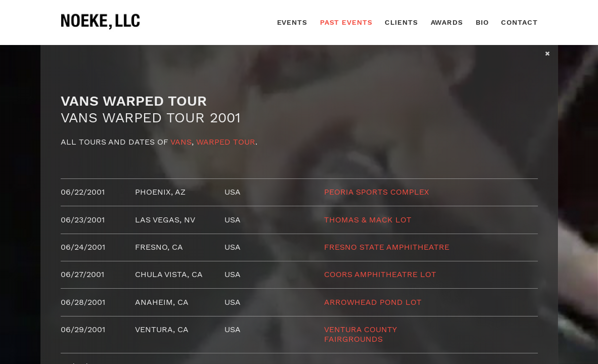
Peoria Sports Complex (377, 192)
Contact (519, 22)
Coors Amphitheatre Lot (380, 274)
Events (292, 22)
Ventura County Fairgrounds (360, 334)
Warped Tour (226, 142)
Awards (447, 22)
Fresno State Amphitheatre (387, 247)
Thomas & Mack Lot (368, 220)
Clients (401, 22)
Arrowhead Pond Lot (373, 302)
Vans (181, 142)
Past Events (346, 22)
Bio (482, 22)
